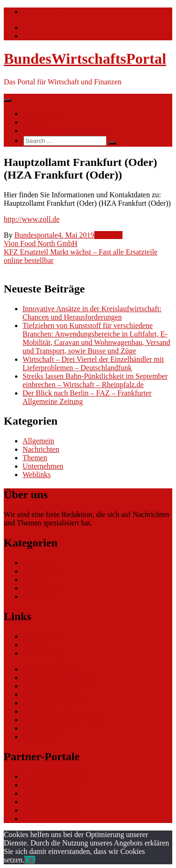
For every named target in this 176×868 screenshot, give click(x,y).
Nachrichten (41, 114)
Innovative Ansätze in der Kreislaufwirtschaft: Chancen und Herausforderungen (92, 313)
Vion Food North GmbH (41, 243)
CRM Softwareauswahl (58, 677)
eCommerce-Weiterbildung (63, 720)
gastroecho (39, 711)
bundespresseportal (51, 810)
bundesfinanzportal (51, 793)
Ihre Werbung (43, 131)
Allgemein (38, 441)
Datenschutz (41, 728)
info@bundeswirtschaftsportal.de (72, 11)
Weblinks (108, 235)
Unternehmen (43, 466)
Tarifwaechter (43, 819)
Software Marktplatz (54, 694)
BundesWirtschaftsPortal (85, 59)
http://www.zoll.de (32, 219)
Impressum (39, 737)
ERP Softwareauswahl (56, 686)
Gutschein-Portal (48, 703)
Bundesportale (36, 235)
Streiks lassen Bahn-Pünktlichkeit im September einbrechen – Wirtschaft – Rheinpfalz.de (95, 380)
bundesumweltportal (53, 785)
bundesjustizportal (50, 802)
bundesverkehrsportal (55, 776)
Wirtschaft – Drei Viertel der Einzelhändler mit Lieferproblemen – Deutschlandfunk (93, 363)
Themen (35, 122)
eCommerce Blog (49, 669)
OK (30, 860)
